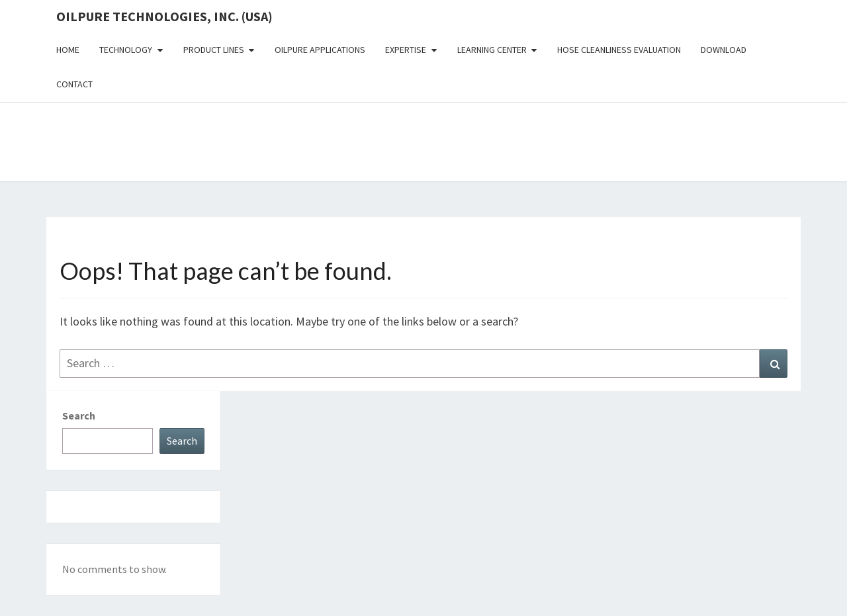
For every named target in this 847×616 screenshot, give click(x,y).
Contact (74, 84)
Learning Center (492, 50)
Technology (126, 50)
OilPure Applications (320, 50)
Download (724, 50)
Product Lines (214, 50)
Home (68, 50)
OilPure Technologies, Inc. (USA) (164, 16)
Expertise (406, 50)
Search (79, 416)
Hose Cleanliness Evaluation (619, 50)
